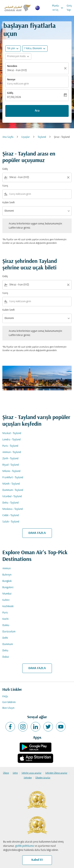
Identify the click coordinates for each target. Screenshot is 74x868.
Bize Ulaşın (8, 708)
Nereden (12, 66)
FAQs (5, 697)
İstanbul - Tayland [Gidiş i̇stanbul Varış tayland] (12, 496)
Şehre (15, 773)
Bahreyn (7, 575)
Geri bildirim (9, 702)
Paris (5, 613)
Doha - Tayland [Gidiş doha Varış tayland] (10, 503)
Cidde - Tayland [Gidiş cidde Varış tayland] (11, 515)
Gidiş (10, 93)
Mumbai (7, 594)
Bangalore (8, 587)
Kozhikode (8, 606)
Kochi (5, 619)
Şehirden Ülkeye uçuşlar (56, 773)
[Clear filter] (68, 177)
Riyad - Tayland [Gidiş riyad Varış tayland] (11, 465)
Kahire (6, 600)
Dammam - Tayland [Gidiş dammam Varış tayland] (13, 490)
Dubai (6, 657)
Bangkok (7, 581)
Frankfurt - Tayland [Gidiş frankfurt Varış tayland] (13, 478)
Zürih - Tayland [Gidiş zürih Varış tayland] (10, 459)
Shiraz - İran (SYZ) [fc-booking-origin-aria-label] (17, 70)
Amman (7, 569)
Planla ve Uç (59, 8)
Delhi (5, 638)
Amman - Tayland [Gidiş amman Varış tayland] (12, 452)
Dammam (8, 644)
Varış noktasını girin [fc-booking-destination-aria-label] (18, 84)
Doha (5, 651)
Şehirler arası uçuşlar (31, 773)
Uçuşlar (26, 137)
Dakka (6, 625)
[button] (35, 49)
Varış (5, 186)
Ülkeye (6, 773)
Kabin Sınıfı (8, 203)
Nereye (11, 80)
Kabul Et (37, 860)
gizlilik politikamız (25, 846)
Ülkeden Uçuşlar (43, 778)
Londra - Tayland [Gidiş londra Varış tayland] (11, 440)
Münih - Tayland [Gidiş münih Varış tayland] (11, 484)
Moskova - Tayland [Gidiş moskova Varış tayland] (13, 509)
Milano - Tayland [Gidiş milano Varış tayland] (11, 471)
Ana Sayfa (8, 137)
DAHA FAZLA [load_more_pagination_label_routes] (37, 533)
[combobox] (37, 177)
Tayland (42, 137)
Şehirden (28, 778)
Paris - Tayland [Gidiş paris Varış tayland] (10, 446)
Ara (37, 111)
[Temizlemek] (66, 68)
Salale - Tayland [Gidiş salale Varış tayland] (11, 522)
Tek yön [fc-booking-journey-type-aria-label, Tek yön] (11, 48)
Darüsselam (9, 632)
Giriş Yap (69, 8)
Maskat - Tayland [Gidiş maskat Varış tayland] (12, 433)
